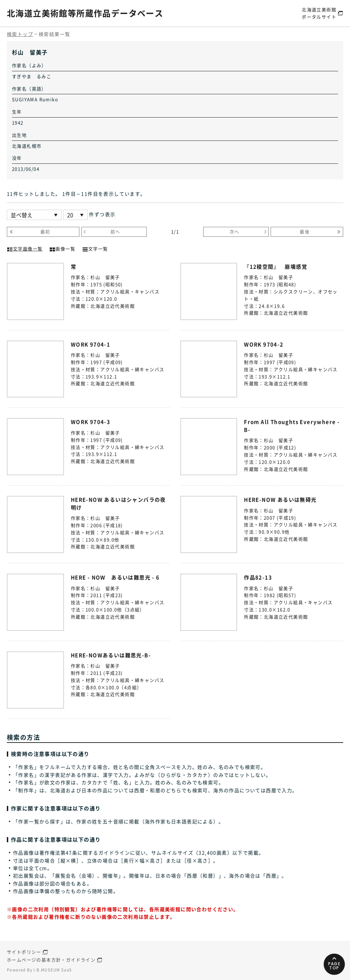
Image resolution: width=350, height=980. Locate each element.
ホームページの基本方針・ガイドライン (51, 960)
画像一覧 (62, 248)
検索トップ (20, 34)
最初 (45, 231)
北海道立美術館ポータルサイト (319, 13)
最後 (305, 231)
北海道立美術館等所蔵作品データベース (85, 13)
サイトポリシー (24, 952)
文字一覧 (95, 248)
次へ (235, 231)
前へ (115, 231)
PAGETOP (334, 966)
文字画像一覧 (25, 248)
